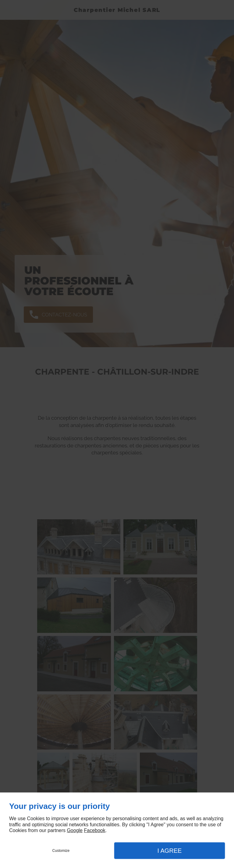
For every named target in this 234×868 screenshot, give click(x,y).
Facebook (94, 830)
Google (75, 830)
